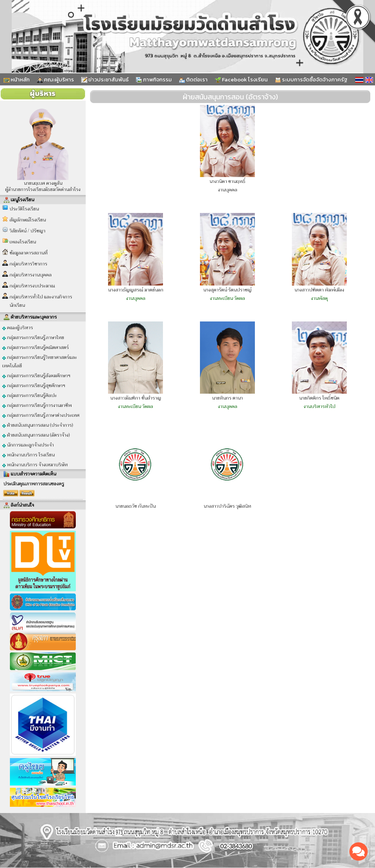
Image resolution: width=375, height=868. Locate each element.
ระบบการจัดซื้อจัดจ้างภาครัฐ (311, 79)
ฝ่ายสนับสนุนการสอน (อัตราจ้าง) (36, 435)
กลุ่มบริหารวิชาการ (28, 264)
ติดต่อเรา (193, 79)
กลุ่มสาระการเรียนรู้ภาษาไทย (33, 337)
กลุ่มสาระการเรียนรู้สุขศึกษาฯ (34, 385)
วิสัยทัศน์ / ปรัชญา (27, 231)
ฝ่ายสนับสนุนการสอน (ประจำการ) (38, 425)
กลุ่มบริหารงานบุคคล (31, 275)
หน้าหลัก (17, 79)
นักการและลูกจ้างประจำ (28, 445)
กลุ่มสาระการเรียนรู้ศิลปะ (29, 395)
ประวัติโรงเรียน (24, 209)
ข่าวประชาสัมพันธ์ (105, 79)
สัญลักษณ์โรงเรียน (28, 220)
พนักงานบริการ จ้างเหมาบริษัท (35, 465)
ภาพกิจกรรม (154, 79)
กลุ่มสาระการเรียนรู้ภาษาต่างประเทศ (41, 415)
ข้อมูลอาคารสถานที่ (29, 253)
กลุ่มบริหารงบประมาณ (32, 286)
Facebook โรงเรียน (241, 79)
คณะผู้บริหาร (55, 79)
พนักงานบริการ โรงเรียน (28, 455)
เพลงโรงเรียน (23, 242)
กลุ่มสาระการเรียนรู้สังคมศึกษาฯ (36, 376)
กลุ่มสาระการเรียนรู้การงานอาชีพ (37, 405)
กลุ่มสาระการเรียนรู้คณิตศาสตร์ (36, 347)
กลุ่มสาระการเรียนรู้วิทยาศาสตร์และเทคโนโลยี (40, 361)
